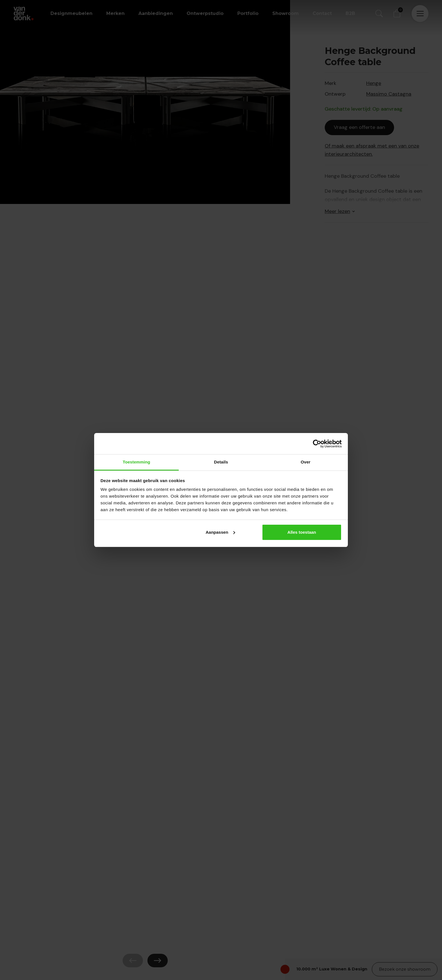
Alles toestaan (302, 532)
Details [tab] (221, 462)
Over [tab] (306, 462)
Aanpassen (220, 532)
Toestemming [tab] (136, 462)
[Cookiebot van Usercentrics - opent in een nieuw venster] (317, 444)
